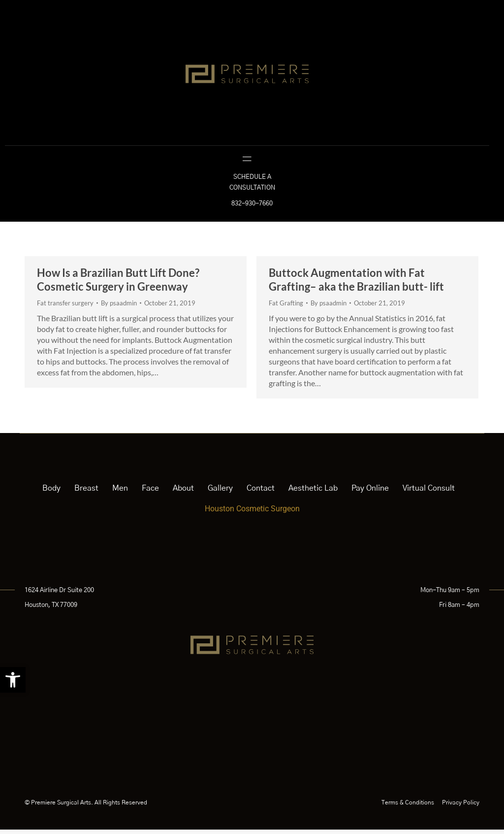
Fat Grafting (286, 307)
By (119, 307)
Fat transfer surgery (65, 307)
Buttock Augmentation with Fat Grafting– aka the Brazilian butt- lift (356, 284)
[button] (13, 680)
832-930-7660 (252, 208)
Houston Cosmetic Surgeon (252, 513)
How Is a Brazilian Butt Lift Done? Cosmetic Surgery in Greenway (118, 284)
